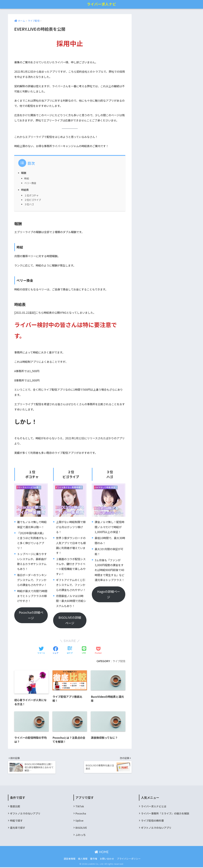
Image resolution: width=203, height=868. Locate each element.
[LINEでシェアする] (84, 650)
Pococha (81, 814)
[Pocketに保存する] (98, 650)
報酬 (24, 173)
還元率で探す (18, 828)
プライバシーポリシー (129, 859)
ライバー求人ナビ (101, 4)
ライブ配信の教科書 (152, 821)
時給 (27, 178)
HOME (102, 853)
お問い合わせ (107, 859)
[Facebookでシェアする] (56, 650)
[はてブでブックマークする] (70, 650)
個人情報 (83, 859)
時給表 (25, 190)
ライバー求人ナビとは (154, 807)
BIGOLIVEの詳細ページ (70, 620)
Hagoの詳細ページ (109, 594)
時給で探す (16, 821)
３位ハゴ (29, 204)
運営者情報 (70, 859)
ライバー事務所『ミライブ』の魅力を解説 (165, 814)
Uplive (79, 821)
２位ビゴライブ (33, 200)
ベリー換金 (30, 183)
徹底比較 (15, 807)
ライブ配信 (119, 661)
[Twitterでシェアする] (41, 650)
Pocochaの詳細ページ (31, 615)
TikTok (80, 807)
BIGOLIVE (81, 828)
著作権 (94, 859)
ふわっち (81, 836)
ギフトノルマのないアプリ (25, 814)
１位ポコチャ (31, 195)
